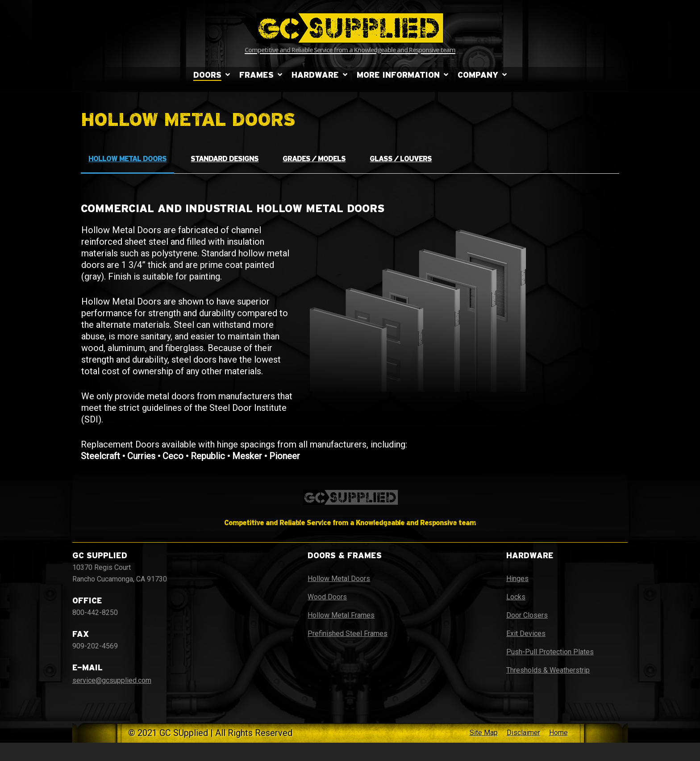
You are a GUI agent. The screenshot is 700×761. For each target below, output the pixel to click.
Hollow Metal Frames (341, 615)
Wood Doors (327, 597)
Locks (516, 597)
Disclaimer (523, 733)
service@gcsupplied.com (112, 680)
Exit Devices (526, 633)
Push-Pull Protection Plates (550, 652)
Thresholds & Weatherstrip (548, 670)
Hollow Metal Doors (339, 579)
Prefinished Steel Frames (348, 633)
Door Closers (527, 615)
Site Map (484, 733)
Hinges (517, 579)
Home (558, 733)
